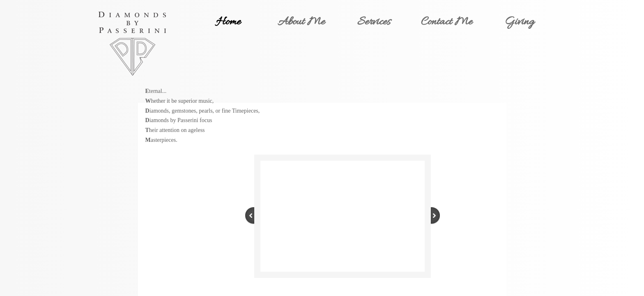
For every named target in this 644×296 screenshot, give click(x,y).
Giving (519, 22)
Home (228, 22)
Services (374, 22)
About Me (301, 22)
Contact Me (447, 22)
